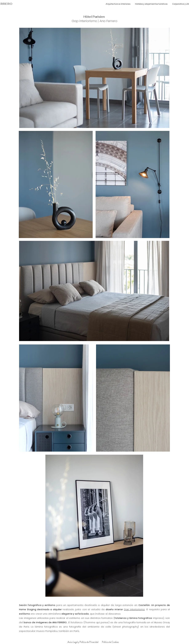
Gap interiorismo (84, 21)
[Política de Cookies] (110, 642)
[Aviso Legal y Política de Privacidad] (83, 642)
